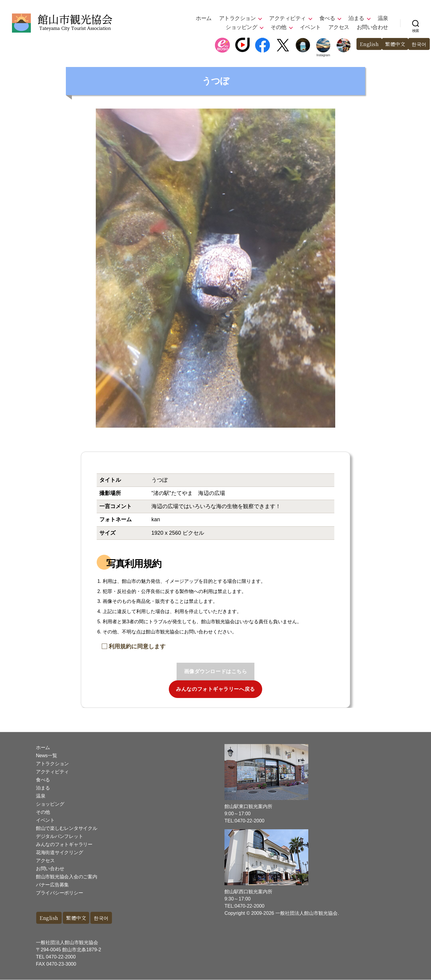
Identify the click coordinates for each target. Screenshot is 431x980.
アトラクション (237, 18)
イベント (310, 27)
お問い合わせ (372, 27)
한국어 (419, 44)
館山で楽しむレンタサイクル (67, 828)
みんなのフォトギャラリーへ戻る (215, 689)
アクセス (339, 27)
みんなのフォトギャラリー (64, 844)
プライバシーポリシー (59, 893)
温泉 (383, 18)
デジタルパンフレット (59, 836)
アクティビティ (287, 18)
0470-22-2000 (61, 957)
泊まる (356, 18)
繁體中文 (394, 44)
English (366, 44)
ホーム (204, 18)
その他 (279, 27)
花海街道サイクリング (59, 852)
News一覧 (46, 756)
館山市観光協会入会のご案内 (67, 877)
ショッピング (241, 27)
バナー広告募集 (52, 885)
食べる (327, 18)
